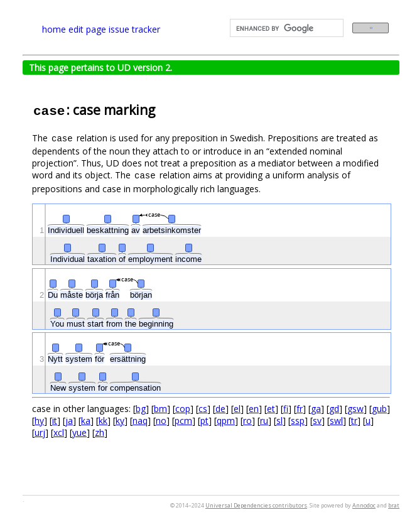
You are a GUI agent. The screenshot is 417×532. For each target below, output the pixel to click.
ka (86, 421)
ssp (298, 421)
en (254, 409)
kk (103, 421)
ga (316, 409)
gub (379, 409)
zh (100, 432)
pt (204, 421)
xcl (59, 432)
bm (160, 409)
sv (317, 421)
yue (79, 432)
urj (40, 432)
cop (183, 409)
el (237, 409)
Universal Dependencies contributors (256, 505)
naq (140, 421)
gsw (355, 409)
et (271, 409)
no (161, 421)
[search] (285, 28)
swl (336, 421)
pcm (183, 421)
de (220, 409)
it (55, 421)
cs (203, 409)
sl (279, 421)
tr (354, 421)
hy (39, 421)
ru (264, 421)
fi (286, 409)
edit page (87, 29)
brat (394, 505)
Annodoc (364, 505)
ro (247, 421)
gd (334, 409)
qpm (226, 421)
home (54, 29)
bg (141, 409)
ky (120, 421)
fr (300, 409)
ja (69, 421)
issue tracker (134, 29)
